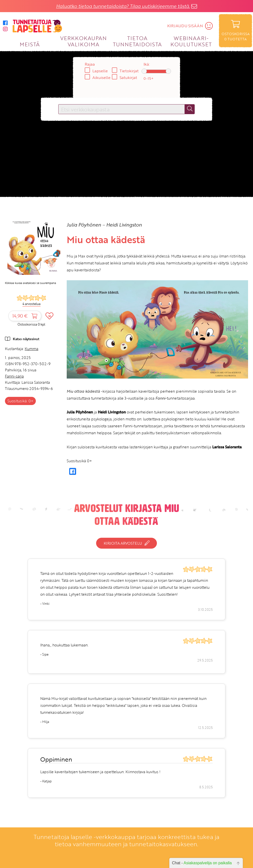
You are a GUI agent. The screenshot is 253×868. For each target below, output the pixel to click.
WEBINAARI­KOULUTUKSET (191, 41)
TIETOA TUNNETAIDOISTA (137, 41)
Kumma (32, 349)
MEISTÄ (30, 44)
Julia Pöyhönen (84, 225)
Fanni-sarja (14, 376)
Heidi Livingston (124, 225)
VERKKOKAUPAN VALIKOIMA (84, 41)
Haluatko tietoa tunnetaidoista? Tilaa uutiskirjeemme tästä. (123, 6)
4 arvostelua (32, 304)
